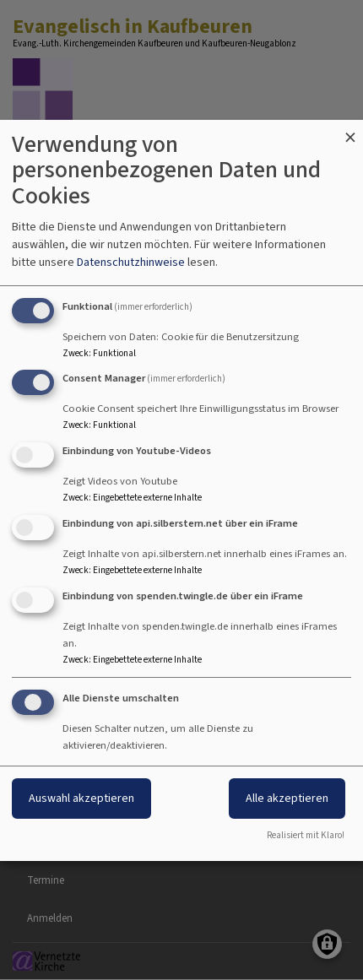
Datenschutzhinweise (131, 262)
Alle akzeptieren (287, 798)
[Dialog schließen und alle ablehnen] (350, 130)
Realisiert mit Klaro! (306, 835)
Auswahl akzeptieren (81, 798)
